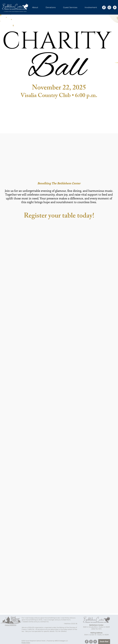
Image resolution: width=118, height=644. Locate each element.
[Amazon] (115, 7)
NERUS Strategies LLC (61, 641)
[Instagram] (109, 7)
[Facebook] (104, 7)
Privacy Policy (26, 642)
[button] (35, 7)
